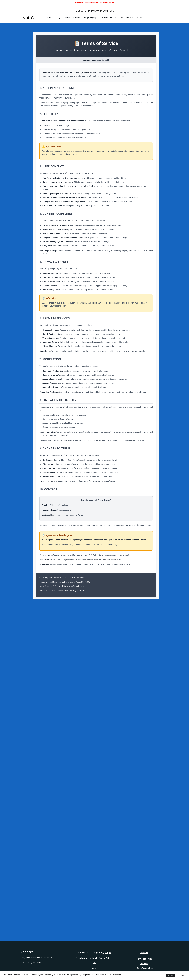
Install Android (127, 18)
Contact (77, 18)
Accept (171, 975)
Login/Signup (90, 18)
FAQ (58, 18)
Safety (67, 18)
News (139, 18)
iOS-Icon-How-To (108, 18)
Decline (182, 975)
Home (50, 18)
